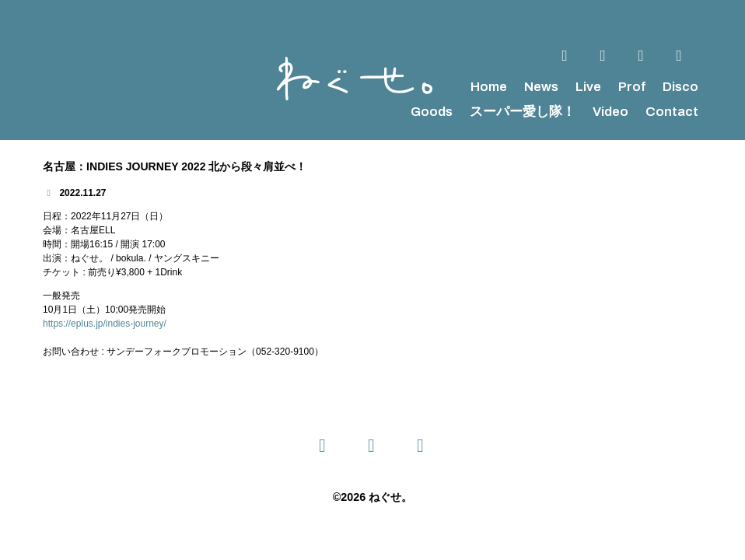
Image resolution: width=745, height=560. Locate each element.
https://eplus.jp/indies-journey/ (105, 324)
